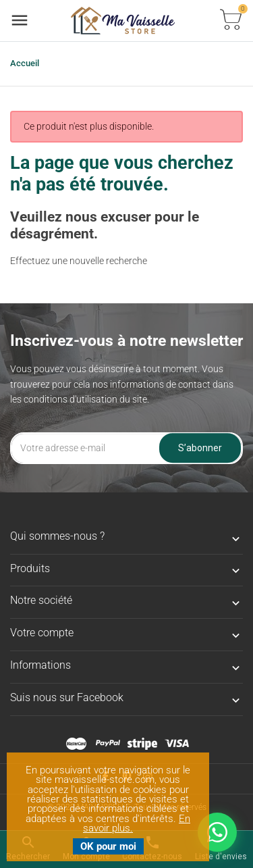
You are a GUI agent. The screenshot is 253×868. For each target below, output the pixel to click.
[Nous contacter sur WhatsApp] (217, 832)
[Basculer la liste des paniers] (231, 21)
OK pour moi (108, 846)
